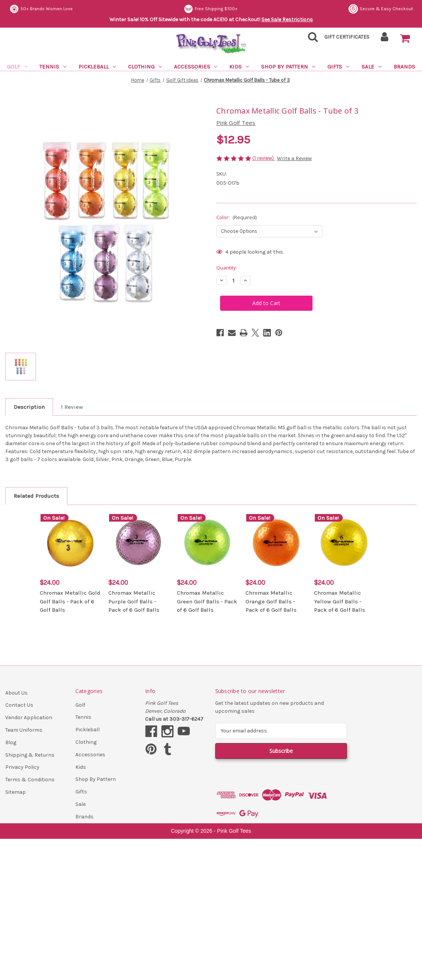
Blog (11, 742)
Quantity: (227, 268)
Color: (236, 217)
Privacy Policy (22, 767)
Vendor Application (29, 717)
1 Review (72, 407)
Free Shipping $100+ (211, 9)
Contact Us (19, 705)
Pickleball (97, 67)
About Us (16, 693)
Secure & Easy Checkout (381, 9)
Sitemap (16, 792)
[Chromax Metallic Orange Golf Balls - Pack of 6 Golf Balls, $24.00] (276, 543)
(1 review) (264, 158)
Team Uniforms (24, 730)
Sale (371, 67)
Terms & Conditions (30, 780)
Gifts (338, 67)
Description (29, 407)
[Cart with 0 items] (405, 39)
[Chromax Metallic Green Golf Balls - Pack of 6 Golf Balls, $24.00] (207, 543)
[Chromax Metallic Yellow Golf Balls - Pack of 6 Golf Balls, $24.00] (344, 543)
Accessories (196, 67)
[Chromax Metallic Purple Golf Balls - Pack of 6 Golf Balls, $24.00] (139, 543)
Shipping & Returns (30, 755)
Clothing (145, 67)
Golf (17, 67)
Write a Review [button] (294, 158)
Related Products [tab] (36, 496)
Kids (239, 67)
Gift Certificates (347, 37)
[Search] (311, 39)
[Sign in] (385, 39)
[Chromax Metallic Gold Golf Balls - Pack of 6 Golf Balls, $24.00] (70, 543)
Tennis (53, 67)
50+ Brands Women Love (41, 9)
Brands (404, 67)
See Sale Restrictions (287, 19)
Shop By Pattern (288, 67)
